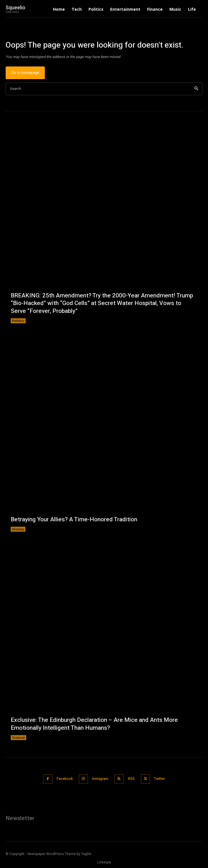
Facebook (65, 779)
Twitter (160, 779)
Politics (18, 321)
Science (18, 737)
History (18, 529)
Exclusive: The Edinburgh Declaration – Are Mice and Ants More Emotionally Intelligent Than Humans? (94, 724)
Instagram (100, 779)
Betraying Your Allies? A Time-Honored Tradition (74, 519)
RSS (131, 779)
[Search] (196, 89)
